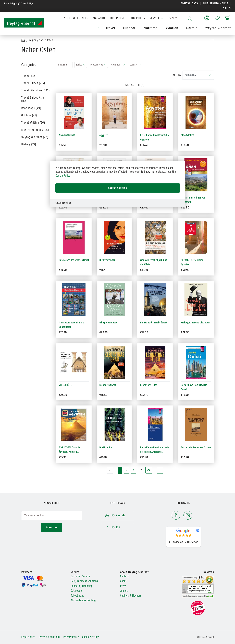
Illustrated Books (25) (35, 130)
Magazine (99, 18)
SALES (227, 8)
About (123, 581)
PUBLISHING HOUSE (216, 4)
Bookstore (118, 18)
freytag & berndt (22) (35, 137)
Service (155, 18)
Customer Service (80, 577)
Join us (124, 591)
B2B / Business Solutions (84, 581)
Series (79, 65)
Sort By (177, 75)
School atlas (77, 596)
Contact (124, 577)
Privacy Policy (71, 637)
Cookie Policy (63, 176)
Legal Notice (28, 637)
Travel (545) (29, 76)
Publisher (63, 65)
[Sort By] (198, 75)
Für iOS (113, 527)
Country (134, 65)
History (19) (29, 145)
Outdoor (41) (29, 116)
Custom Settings (63, 203)
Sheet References (76, 18)
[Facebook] (176, 515)
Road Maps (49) (31, 108)
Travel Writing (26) (33, 123)
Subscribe (52, 528)
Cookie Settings (91, 637)
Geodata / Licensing (82, 586)
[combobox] (181, 18)
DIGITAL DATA (189, 4)
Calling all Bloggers (131, 596)
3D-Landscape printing (83, 601)
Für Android (115, 515)
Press (123, 586)
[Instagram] (188, 515)
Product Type (97, 65)
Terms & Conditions (49, 637)
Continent (116, 65)
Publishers (137, 18)
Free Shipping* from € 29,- (19, 4)
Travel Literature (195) (36, 91)
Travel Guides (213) (33, 83)
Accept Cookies (118, 188)
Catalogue (76, 591)
